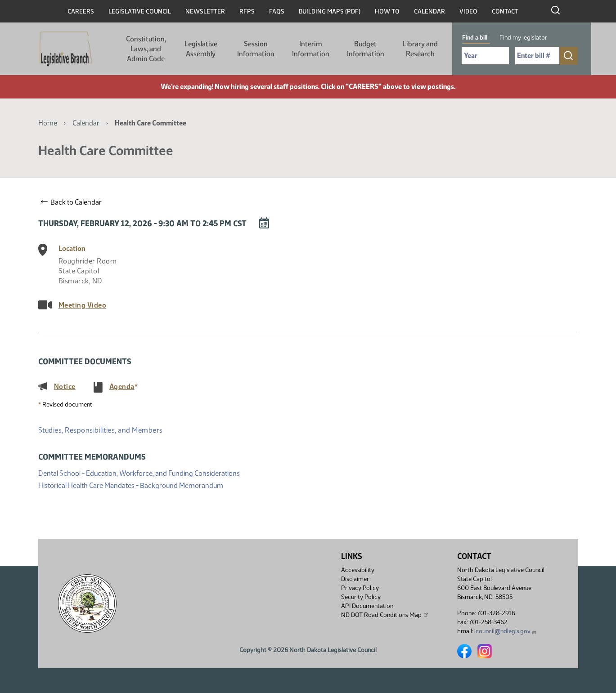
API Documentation (367, 606)
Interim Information (311, 49)
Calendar (429, 11)
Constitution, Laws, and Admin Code (146, 49)
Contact (505, 11)
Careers (81, 11)
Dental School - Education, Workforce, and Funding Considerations (139, 472)
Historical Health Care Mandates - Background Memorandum (131, 485)
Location (72, 248)
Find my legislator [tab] (523, 38)
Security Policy (361, 597)
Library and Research (420, 49)
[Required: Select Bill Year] (485, 56)
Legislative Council (140, 11)
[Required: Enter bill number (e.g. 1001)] (537, 56)
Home (48, 123)
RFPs (247, 11)
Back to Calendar (72, 202)
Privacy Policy (360, 588)
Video (468, 11)
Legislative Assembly (201, 49)
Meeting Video (83, 305)
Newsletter (205, 11)
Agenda (122, 386)
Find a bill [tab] (475, 38)
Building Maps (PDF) (330, 11)
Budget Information (366, 49)
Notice (65, 386)
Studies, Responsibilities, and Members (101, 430)
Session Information (256, 49)
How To (387, 11)
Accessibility (358, 570)
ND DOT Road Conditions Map (385, 615)
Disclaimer (355, 579)
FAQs (277, 11)
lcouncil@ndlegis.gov (506, 631)
